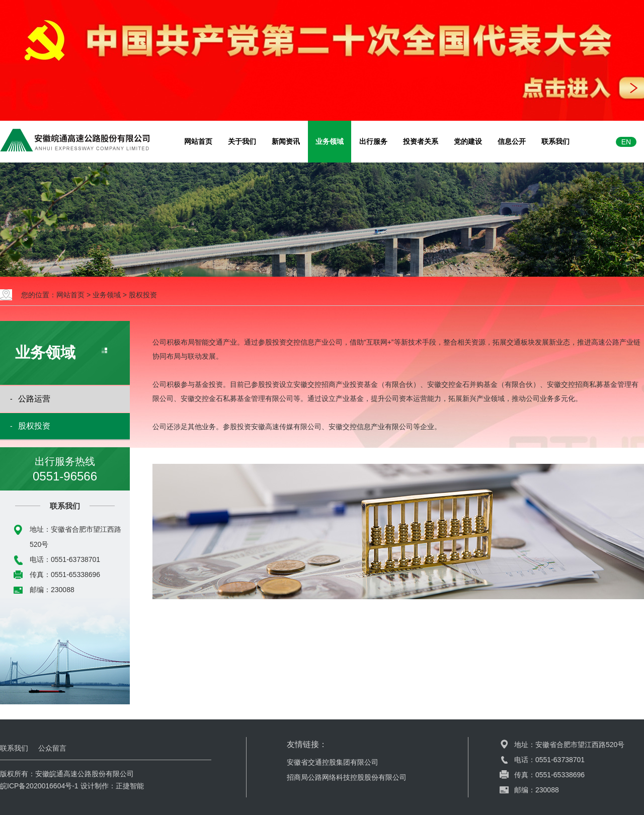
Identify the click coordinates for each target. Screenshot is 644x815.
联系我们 (555, 141)
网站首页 (198, 141)
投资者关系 (421, 141)
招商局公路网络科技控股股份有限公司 (347, 777)
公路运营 (34, 399)
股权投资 (143, 295)
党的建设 (468, 141)
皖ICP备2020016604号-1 (39, 786)
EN (626, 142)
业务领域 (330, 141)
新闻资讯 (286, 141)
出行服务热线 (65, 470)
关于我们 (242, 141)
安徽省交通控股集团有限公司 (333, 762)
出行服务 (373, 141)
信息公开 (512, 141)
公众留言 (52, 748)
